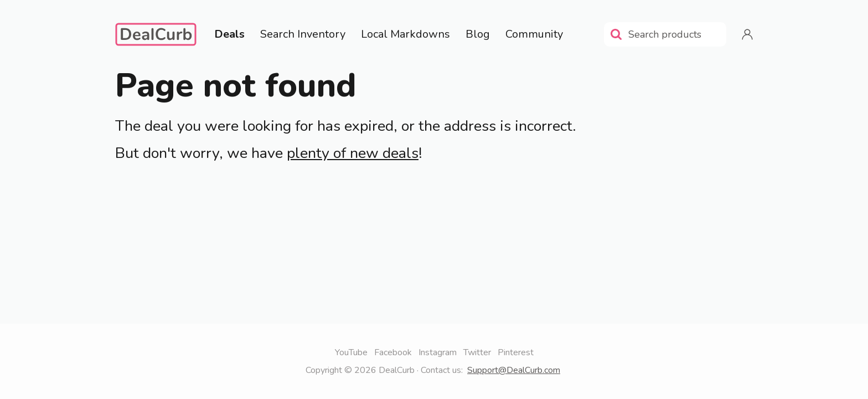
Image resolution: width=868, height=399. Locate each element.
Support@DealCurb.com (514, 370)
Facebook (393, 352)
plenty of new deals (353, 153)
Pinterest (516, 352)
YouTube (351, 352)
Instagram (438, 352)
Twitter (477, 352)
